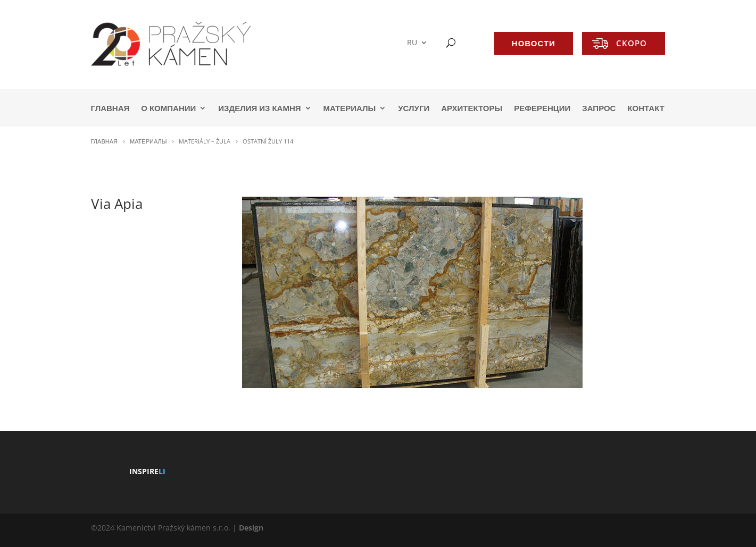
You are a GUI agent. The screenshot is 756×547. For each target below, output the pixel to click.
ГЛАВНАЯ (110, 109)
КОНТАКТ (646, 109)
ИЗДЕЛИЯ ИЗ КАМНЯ (259, 109)
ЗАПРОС (599, 109)
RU (412, 43)
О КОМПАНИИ (168, 109)
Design (251, 528)
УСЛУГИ (414, 109)
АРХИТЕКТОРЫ (472, 109)
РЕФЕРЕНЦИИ (542, 109)
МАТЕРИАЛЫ (350, 109)
